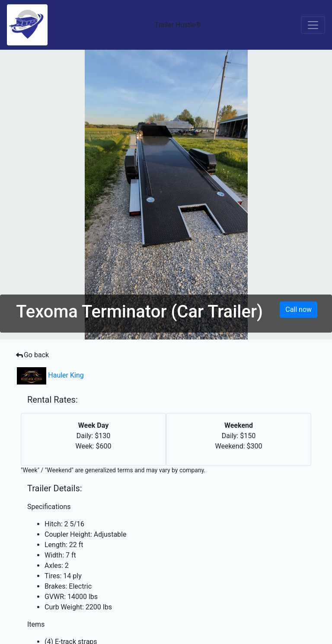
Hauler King (50, 375)
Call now (298, 309)
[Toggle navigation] (313, 25)
